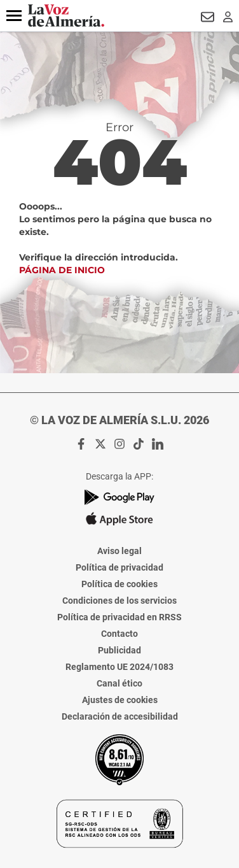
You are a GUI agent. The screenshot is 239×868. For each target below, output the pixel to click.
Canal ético (119, 683)
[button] (14, 16)
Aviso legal (119, 551)
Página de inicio (62, 270)
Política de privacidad (119, 567)
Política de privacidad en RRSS (119, 617)
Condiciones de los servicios (119, 601)
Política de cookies (119, 584)
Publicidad (119, 650)
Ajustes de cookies (120, 700)
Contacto (119, 634)
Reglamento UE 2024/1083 (119, 667)
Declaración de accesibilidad (120, 716)
